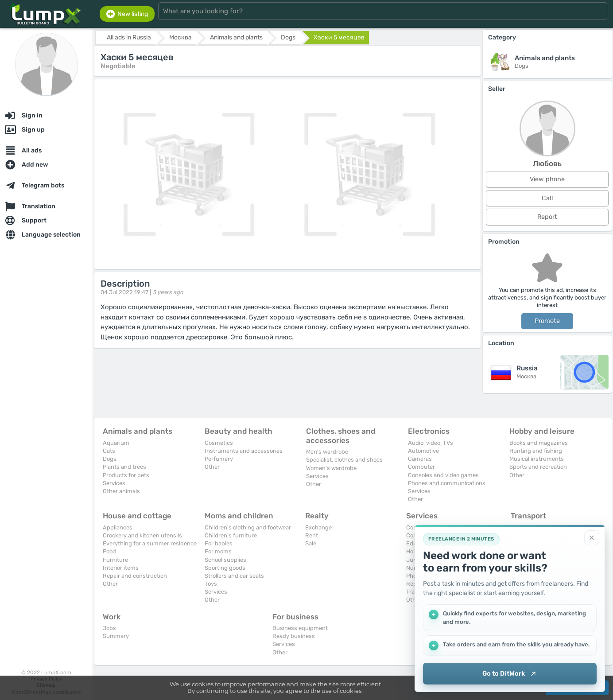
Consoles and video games (443, 475)
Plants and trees (124, 467)
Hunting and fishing (536, 451)
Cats (109, 451)
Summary (116, 636)
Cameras (420, 459)
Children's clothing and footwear (248, 527)
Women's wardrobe (331, 468)
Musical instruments (537, 459)
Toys (211, 584)
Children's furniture (231, 535)
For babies (219, 543)
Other (212, 467)
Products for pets (126, 475)
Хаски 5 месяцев (339, 37)
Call (547, 198)
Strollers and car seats (234, 576)
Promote (547, 321)
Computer (421, 467)
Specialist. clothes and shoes (344, 460)
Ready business (294, 636)
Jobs (109, 628)
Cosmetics (219, 443)
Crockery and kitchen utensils (142, 535)
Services (114, 483)
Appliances (118, 527)
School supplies (225, 560)
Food (109, 551)
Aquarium (116, 443)
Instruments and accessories (244, 451)
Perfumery (219, 459)
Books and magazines (539, 443)
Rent (312, 535)
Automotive (423, 451)
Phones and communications (447, 483)
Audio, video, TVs (431, 443)
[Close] (592, 537)
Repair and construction (135, 576)
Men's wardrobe (327, 452)
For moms (218, 551)
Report (547, 217)
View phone (547, 179)
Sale (311, 543)
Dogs (110, 459)
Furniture (115, 560)
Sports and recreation (538, 467)
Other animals (121, 491)
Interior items (121, 568)
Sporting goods (225, 568)
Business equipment (300, 628)
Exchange (318, 527)
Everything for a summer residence (150, 543)
